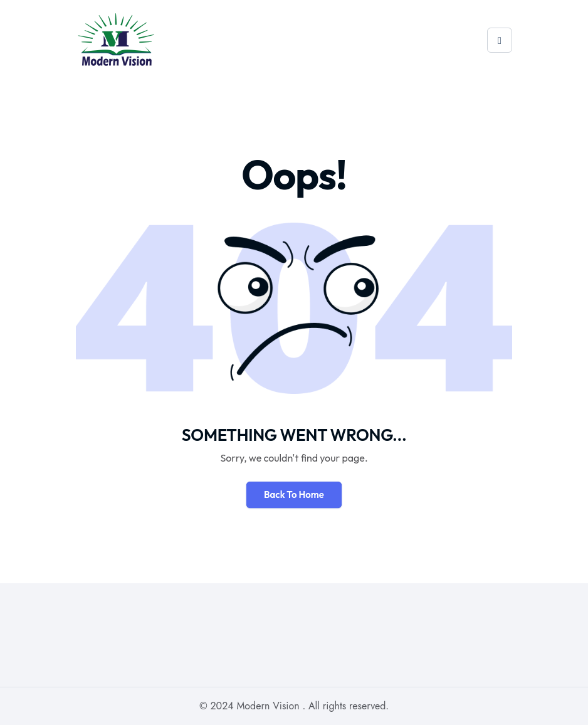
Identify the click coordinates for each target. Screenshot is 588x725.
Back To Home (294, 495)
